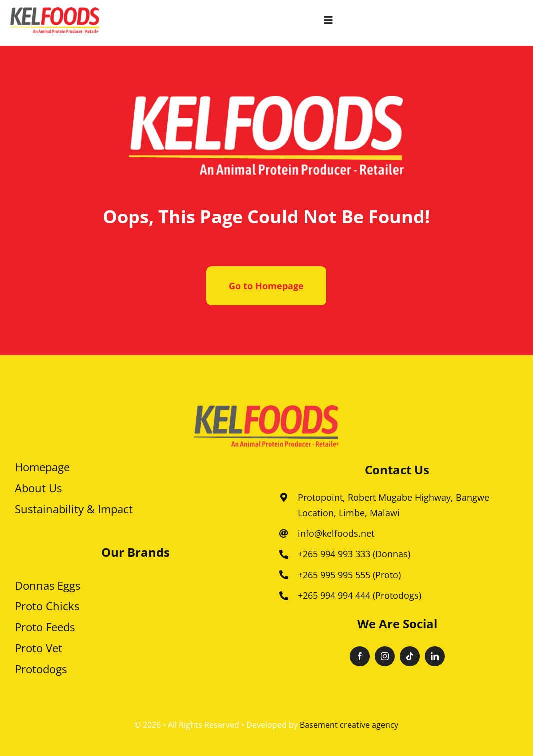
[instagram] (385, 656)
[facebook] (360, 656)
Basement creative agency (349, 725)
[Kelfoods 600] (55, 12)
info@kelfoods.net (336, 533)
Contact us (397, 470)
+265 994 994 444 (334, 595)
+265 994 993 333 (334, 554)
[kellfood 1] (266, 410)
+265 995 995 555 (334, 575)
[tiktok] (410, 656)
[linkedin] (435, 656)
